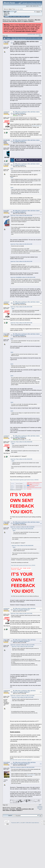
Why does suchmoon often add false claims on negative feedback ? (22, 21)
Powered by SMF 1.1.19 (17, 823)
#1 (41, 43)
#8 (41, 438)
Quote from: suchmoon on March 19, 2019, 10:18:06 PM (22, 527)
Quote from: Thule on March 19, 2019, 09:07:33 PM (21, 307)
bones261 (6, 211)
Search (15, 17)
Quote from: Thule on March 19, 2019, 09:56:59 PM (21, 442)
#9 (41, 524)
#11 (41, 641)
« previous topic (31, 34)
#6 (41, 303)
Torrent (6, 15)
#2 (41, 114)
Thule (5, 42)
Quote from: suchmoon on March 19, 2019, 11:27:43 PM (22, 645)
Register (23, 17)
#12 (41, 692)
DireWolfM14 (7, 140)
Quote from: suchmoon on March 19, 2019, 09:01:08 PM (22, 767)
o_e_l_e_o (27, 440)
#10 (41, 610)
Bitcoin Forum (6, 20)
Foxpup (20, 115)
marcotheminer (8, 762)
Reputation (31, 20)
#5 (41, 212)
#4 (41, 165)
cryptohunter (7, 691)
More (27, 17)
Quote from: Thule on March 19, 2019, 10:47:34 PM (21, 614)
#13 (41, 764)
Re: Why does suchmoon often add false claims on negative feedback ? (24, 609)
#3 (41, 142)
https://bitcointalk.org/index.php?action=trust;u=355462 (24, 480)
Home (7, 17)
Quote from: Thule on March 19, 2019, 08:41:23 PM (21, 216)
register (21, 9)
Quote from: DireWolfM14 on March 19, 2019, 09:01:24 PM (23, 277)
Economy (13, 20)
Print (40, 36)
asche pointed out (37, 126)
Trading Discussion (22, 20)
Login (19, 17)
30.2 (9, 14)
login (17, 9)
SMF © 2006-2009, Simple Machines (31, 823)
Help (11, 17)
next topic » (39, 34)
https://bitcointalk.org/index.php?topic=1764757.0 (21, 760)
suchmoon (6, 112)
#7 (41, 335)
